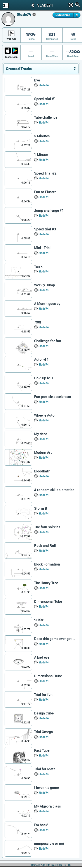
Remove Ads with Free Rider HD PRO (51, 865)
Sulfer (39, 620)
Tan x (38, 266)
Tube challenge (46, 117)
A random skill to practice (54, 490)
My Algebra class (47, 806)
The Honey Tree (46, 583)
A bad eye (42, 657)
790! (38, 322)
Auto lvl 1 (41, 359)
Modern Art (43, 453)
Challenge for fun (48, 341)
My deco (41, 434)
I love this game (46, 788)
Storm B (41, 508)
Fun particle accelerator (53, 397)
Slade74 (44, 85)
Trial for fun (43, 695)
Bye (37, 80)
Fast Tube (42, 750)
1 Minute (41, 155)
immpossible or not (49, 843)
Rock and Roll (45, 546)
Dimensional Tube (48, 601)
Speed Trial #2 (45, 173)
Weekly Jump (44, 285)
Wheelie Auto (44, 415)
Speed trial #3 (45, 229)
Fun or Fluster (45, 192)
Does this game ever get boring (55, 639)
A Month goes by (47, 304)
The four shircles (47, 527)
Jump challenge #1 (49, 210)
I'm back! (41, 825)
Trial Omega (44, 732)
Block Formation (47, 564)
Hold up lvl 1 (44, 378)
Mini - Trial (42, 248)
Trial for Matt (44, 769)
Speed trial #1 (45, 99)
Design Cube (44, 713)
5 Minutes (42, 136)
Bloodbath (42, 471)
